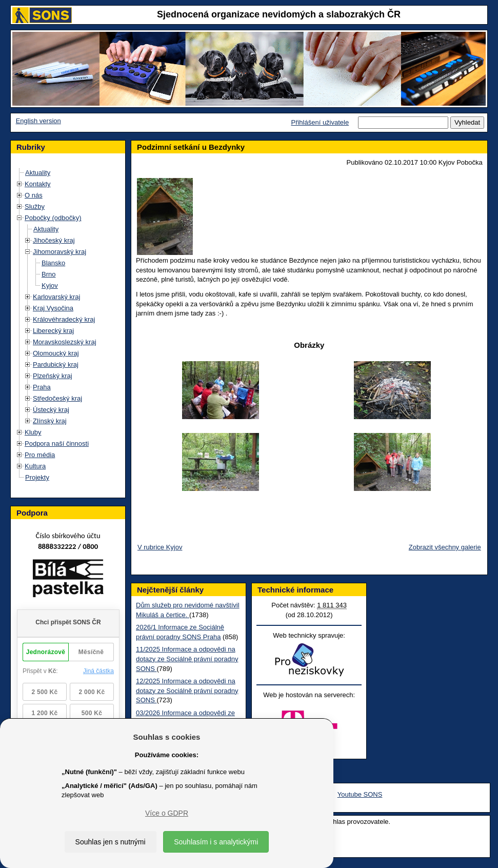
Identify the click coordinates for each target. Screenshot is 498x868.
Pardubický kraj (56, 364)
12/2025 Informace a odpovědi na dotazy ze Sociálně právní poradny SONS (187, 691)
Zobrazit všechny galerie (445, 547)
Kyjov (50, 285)
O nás (34, 195)
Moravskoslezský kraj (65, 342)
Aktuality (38, 173)
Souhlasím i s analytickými (216, 842)
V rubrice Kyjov (160, 547)
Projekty (37, 477)
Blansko (53, 263)
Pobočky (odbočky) (53, 218)
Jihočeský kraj (54, 240)
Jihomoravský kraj (59, 252)
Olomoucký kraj (56, 353)
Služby (35, 206)
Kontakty (38, 184)
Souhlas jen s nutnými (111, 842)
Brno (48, 274)
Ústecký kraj (51, 410)
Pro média (40, 455)
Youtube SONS (360, 794)
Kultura (35, 466)
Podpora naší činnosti (57, 443)
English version (38, 121)
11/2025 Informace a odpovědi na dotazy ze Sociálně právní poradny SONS (187, 659)
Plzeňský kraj (53, 376)
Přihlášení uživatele (320, 122)
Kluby (33, 432)
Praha (42, 387)
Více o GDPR (167, 813)
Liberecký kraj (53, 331)
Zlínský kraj (50, 421)
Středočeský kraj (57, 398)
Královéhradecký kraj (64, 319)
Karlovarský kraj (56, 297)
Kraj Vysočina (53, 308)
